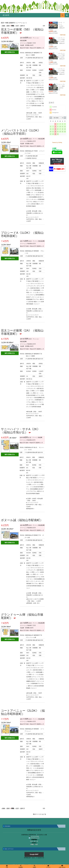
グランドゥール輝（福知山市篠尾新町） (22, 616)
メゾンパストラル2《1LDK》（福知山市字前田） (21, 132)
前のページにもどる (40, 814)
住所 (17, 26)
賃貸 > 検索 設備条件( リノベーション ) (14, 23)
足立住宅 (6, 15)
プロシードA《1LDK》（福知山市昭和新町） (22, 234)
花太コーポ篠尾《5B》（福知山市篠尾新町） (22, 31)
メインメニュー (67, 15)
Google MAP (34, 854)
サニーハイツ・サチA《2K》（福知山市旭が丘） (20, 431)
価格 (3, 26)
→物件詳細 (62, 35)
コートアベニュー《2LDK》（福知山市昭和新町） (23, 712)
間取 (12, 26)
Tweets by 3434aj (57, 142)
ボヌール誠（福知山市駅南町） (22, 520)
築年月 (22, 26)
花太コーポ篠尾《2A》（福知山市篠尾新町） (22, 332)
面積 (8, 26)
